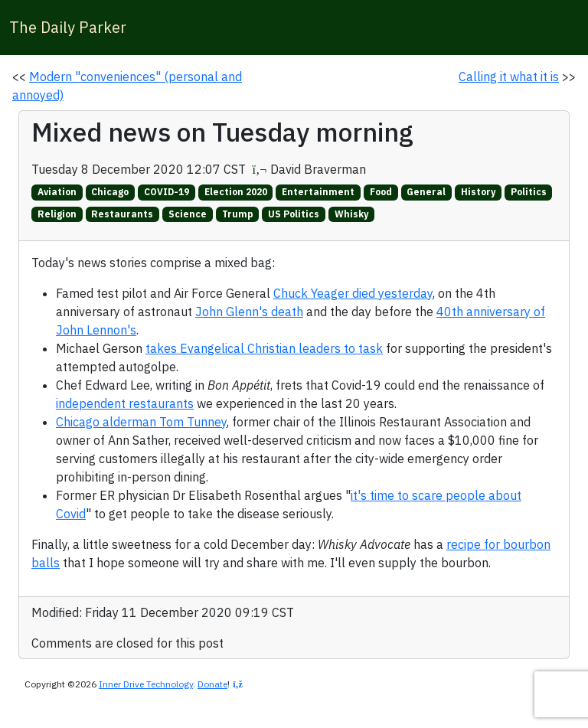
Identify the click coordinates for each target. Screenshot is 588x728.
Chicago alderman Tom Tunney (141, 422)
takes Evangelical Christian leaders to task (264, 348)
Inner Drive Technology (146, 684)
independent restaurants (125, 403)
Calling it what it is (509, 77)
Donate (212, 684)
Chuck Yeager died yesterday (353, 293)
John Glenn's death (249, 312)
